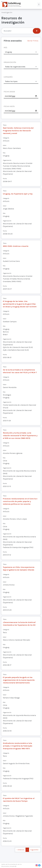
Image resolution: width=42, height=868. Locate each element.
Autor (5, 145)
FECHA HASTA (9, 106)
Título (5, 125)
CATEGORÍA (8, 77)
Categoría (6, 138)
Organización (7, 160)
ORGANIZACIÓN (10, 62)
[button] (39, 4)
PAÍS (5, 48)
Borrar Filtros (33, 41)
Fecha (5, 179)
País (4, 153)
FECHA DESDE (9, 92)
